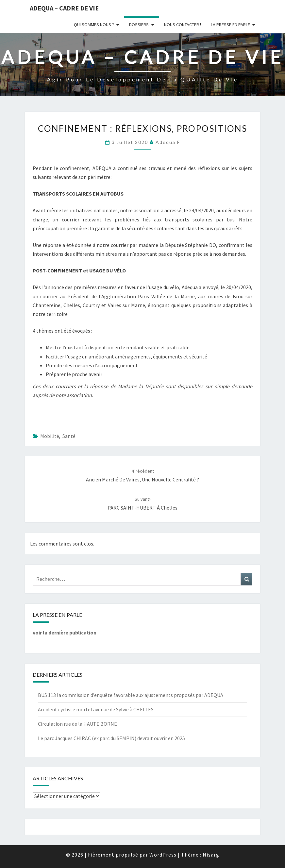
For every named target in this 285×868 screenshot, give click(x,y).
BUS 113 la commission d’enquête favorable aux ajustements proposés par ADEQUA (131, 695)
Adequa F (168, 142)
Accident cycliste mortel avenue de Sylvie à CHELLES (96, 709)
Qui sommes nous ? (94, 25)
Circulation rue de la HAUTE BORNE (77, 724)
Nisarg (211, 855)
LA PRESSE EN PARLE (230, 25)
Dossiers (139, 25)
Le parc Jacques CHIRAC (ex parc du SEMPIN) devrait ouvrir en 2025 (111, 738)
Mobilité (50, 436)
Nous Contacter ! (183, 25)
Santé (69, 436)
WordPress (163, 855)
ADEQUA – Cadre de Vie (64, 8)
